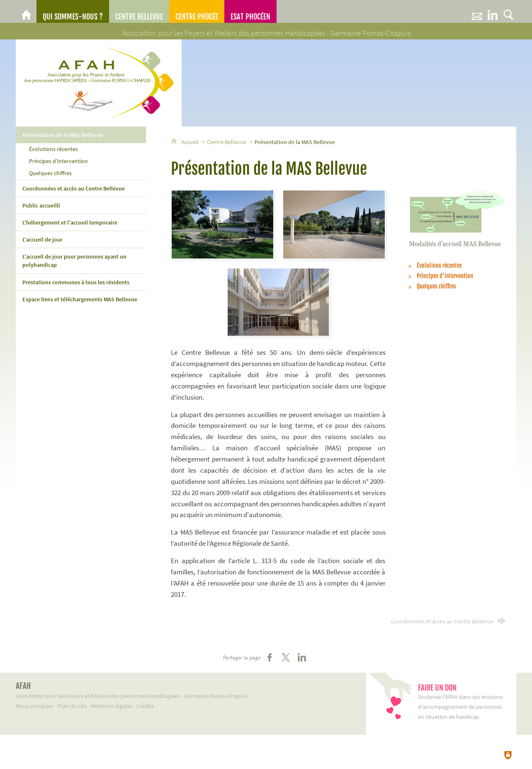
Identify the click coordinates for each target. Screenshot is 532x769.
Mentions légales (112, 706)
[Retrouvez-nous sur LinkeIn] (493, 11)
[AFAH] (26, 11)
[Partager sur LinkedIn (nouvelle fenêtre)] (302, 657)
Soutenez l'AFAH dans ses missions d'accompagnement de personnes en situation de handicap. (463, 702)
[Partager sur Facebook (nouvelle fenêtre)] (270, 657)
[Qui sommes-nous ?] (73, 11)
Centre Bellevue (227, 142)
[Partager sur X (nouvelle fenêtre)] (286, 657)
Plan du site (72, 706)
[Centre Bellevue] (139, 11)
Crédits (145, 706)
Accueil (191, 142)
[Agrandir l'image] (222, 224)
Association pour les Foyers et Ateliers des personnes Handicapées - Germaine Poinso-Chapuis (181, 690)
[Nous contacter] (477, 11)
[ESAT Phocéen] (250, 11)
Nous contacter (35, 706)
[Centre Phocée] (197, 11)
